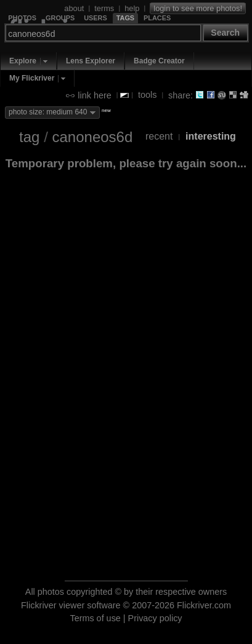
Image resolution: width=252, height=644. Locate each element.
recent (159, 136)
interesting (211, 136)
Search (225, 33)
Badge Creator (159, 61)
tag (29, 137)
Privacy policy (155, 618)
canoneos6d (92, 137)
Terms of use (95, 618)
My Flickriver (32, 78)
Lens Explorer (91, 61)
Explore (23, 61)
